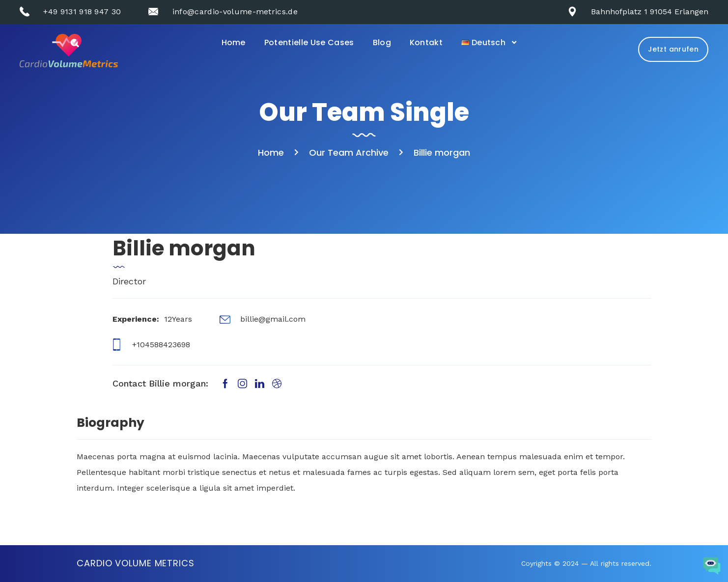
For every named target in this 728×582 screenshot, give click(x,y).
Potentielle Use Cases (309, 42)
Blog (382, 42)
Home (234, 42)
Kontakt (426, 42)
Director (129, 281)
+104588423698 (161, 345)
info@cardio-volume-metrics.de (235, 12)
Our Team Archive (349, 152)
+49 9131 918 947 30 (82, 12)
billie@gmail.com (273, 319)
